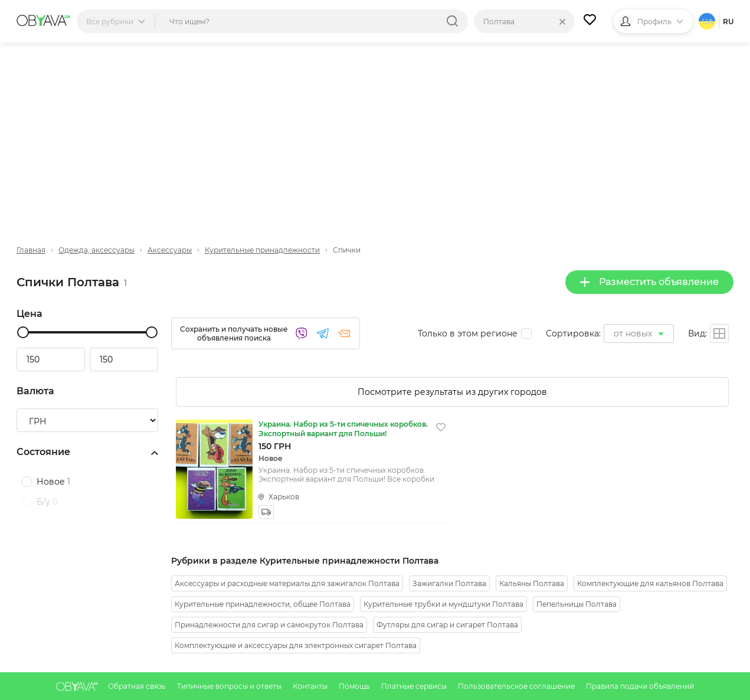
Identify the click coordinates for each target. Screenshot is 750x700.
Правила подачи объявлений (640, 686)
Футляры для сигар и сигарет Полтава (447, 625)
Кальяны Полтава (532, 583)
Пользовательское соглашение (517, 686)
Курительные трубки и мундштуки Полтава (443, 604)
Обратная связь (138, 686)
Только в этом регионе (468, 333)
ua (708, 22)
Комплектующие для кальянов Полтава (650, 583)
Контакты (311, 686)
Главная (31, 250)
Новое (53, 482)
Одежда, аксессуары (96, 250)
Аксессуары (170, 250)
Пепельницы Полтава (577, 604)
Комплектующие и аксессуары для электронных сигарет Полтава (296, 645)
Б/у (47, 502)
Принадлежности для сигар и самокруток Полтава (269, 625)
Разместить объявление (649, 282)
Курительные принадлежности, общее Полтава (263, 604)
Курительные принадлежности (262, 250)
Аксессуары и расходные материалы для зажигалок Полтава (287, 583)
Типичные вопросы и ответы (230, 686)
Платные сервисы (415, 686)
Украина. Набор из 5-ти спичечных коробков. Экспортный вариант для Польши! (343, 429)
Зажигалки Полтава (449, 583)
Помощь (355, 686)
